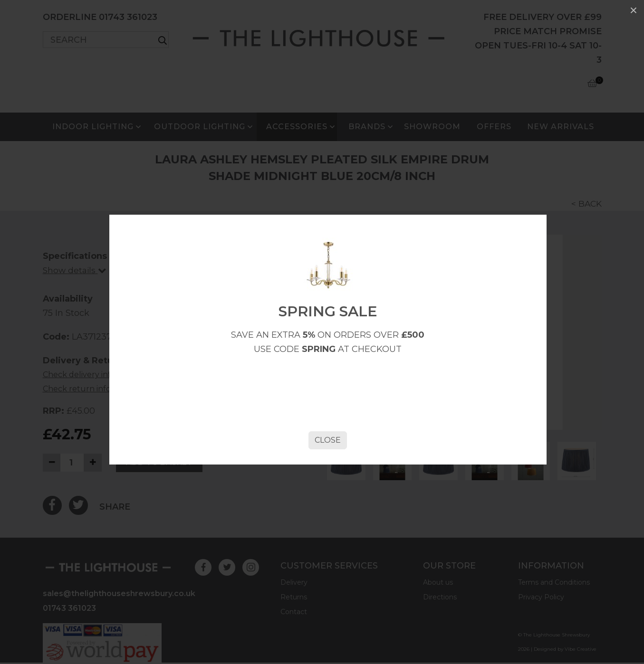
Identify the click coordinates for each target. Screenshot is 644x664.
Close (327, 466)
